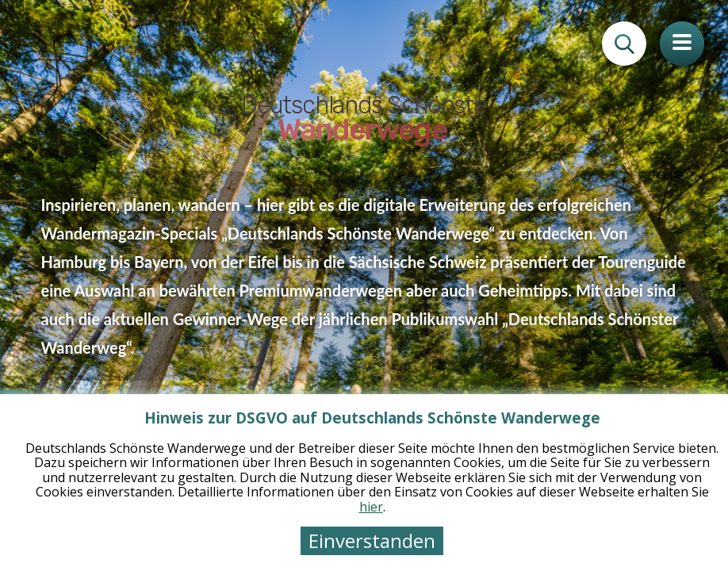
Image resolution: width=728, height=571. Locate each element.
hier (371, 507)
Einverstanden (372, 540)
